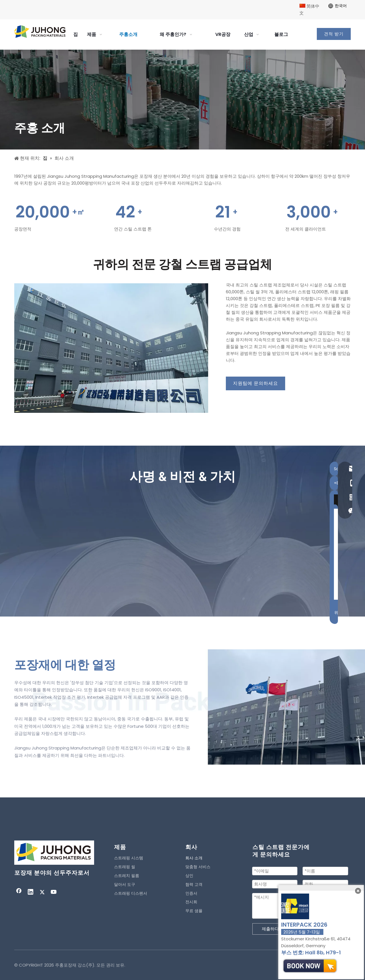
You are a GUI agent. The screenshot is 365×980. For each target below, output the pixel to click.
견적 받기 (334, 34)
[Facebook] (19, 892)
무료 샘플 (194, 911)
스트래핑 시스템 (129, 858)
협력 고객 (194, 884)
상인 (189, 876)
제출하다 (270, 929)
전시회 (191, 902)
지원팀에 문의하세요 (255, 383)
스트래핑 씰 (125, 867)
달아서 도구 (125, 884)
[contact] (111, 348)
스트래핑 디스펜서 (131, 893)
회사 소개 (194, 858)
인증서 (191, 893)
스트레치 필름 (127, 876)
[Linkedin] (31, 892)
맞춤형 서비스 (198, 867)
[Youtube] (54, 892)
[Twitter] (42, 892)
